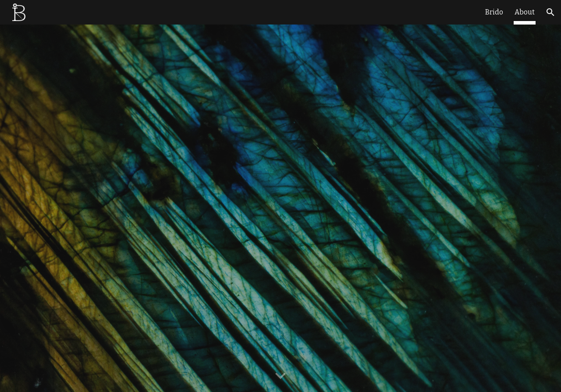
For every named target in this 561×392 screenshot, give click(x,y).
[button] (550, 12)
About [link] (525, 12)
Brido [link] (494, 12)
